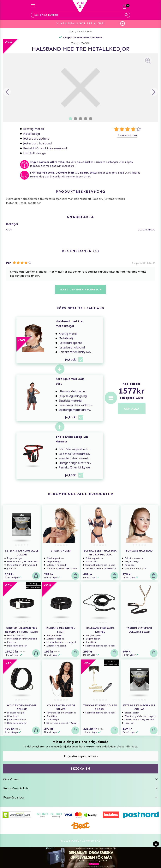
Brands (80, 32)
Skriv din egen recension (80, 290)
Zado (90, 32)
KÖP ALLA (132, 409)
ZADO (85, 43)
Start (72, 32)
